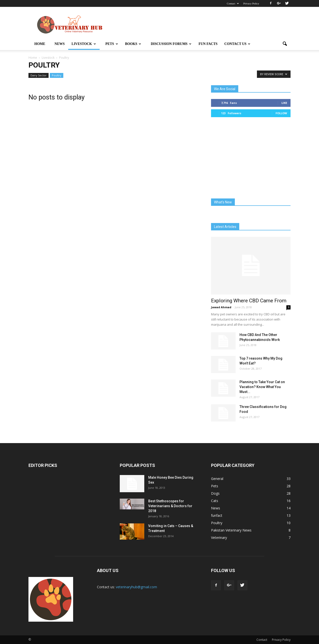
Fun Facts (208, 44)
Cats (215, 501)
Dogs (215, 493)
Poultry (57, 75)
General (217, 479)
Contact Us (237, 44)
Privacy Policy (251, 3)
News (60, 44)
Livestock (84, 44)
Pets (112, 44)
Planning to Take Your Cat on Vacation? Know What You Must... (262, 387)
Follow (281, 113)
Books (133, 44)
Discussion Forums (171, 44)
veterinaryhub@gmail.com (136, 587)
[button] (285, 44)
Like (284, 103)
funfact (217, 515)
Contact (233, 3)
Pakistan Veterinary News (231, 530)
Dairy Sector (39, 75)
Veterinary (219, 538)
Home (40, 44)
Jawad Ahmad (221, 307)
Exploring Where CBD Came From (249, 301)
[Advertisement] (201, 25)
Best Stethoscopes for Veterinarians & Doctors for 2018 (170, 506)
